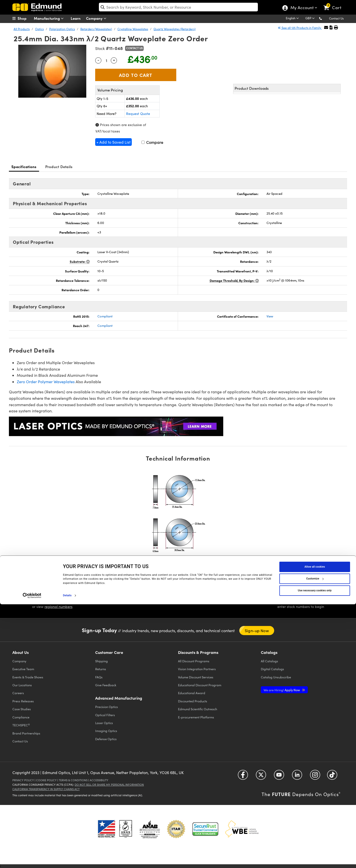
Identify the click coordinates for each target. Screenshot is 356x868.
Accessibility (99, 780)
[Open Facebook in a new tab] (243, 777)
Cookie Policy (46, 780)
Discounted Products (193, 701)
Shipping (101, 661)
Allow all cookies (315, 830)
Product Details (59, 167)
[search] (178, 7)
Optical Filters (105, 715)
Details (67, 859)
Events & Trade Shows (28, 677)
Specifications (24, 167)
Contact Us (336, 18)
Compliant (105, 316)
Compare (152, 142)
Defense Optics (106, 739)
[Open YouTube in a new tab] (279, 777)
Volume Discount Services (196, 677)
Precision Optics (107, 707)
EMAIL (218, 599)
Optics (39, 29)
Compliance (21, 717)
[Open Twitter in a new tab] (261, 777)
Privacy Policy (23, 780)
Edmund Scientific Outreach (198, 709)
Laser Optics (104, 723)
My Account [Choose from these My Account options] (302, 8)
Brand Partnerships (26, 733)
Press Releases (23, 701)
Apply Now (282, 690)
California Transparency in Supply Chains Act (46, 789)
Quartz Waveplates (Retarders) (175, 29)
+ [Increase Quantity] (114, 60)
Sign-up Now (257, 631)
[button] (324, 18)
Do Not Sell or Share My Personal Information (109, 785)
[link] (335, 4)
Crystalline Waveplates (133, 29)
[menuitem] (25, 18)
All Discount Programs (194, 661)
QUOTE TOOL (297, 600)
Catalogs (269, 661)
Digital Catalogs (272, 669)
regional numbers (58, 607)
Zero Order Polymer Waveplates (46, 382)
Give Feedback (106, 685)
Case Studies (22, 709)
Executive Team (23, 669)
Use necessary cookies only (315, 854)
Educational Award (192, 693)
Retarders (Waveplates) (96, 29)
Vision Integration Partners (197, 669)
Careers (18, 693)
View (270, 316)
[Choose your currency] (311, 19)
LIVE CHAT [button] (135, 599)
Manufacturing (50, 18)
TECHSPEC (21, 725)
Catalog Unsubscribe (276, 677)
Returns (101, 669)
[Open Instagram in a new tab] (315, 777)
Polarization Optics (62, 29)
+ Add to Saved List (113, 142)
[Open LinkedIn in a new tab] (297, 777)
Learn (76, 18)
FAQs (99, 677)
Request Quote (138, 114)
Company (97, 18)
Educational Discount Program (200, 685)
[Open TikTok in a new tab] (332, 777)
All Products (22, 29)
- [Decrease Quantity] (98, 60)
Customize (315, 842)
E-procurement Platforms (196, 717)
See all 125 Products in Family (300, 28)
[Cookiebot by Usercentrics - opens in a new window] (32, 859)
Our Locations (22, 685)
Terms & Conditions (73, 780)
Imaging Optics (106, 731)
